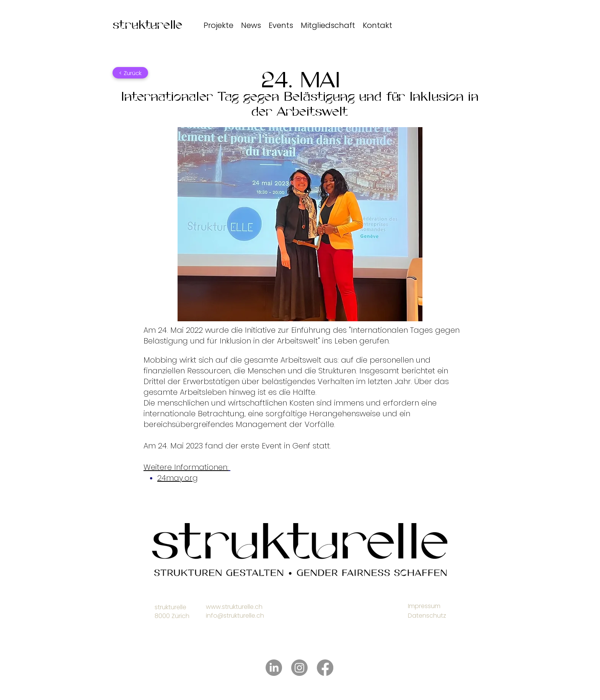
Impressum (424, 606)
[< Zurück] (130, 73)
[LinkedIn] (274, 668)
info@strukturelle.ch (235, 616)
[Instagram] (299, 668)
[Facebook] (325, 668)
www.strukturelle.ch (234, 607)
